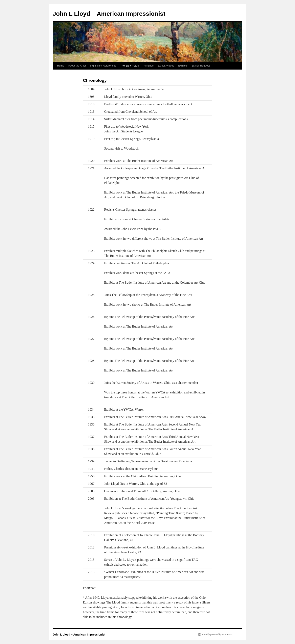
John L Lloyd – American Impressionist (109, 14)
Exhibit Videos (166, 66)
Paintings (148, 66)
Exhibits (183, 66)
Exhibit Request (201, 66)
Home (61, 66)
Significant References (103, 66)
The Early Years (130, 66)
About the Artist (77, 66)
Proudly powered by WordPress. (218, 635)
